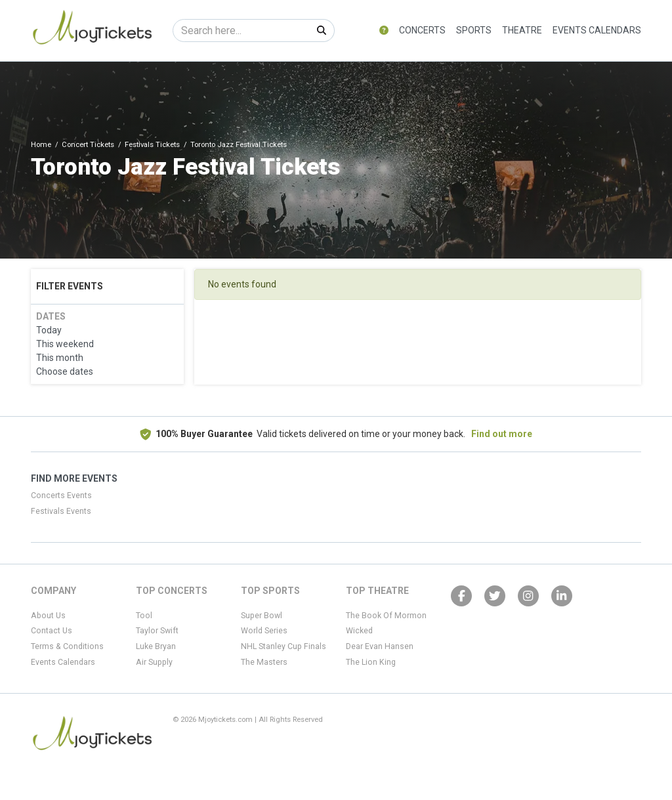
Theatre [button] (522, 30)
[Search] (241, 31)
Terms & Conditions (67, 646)
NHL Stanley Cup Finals (283, 646)
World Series (264, 631)
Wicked (359, 631)
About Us (48, 616)
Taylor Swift (157, 631)
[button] (384, 31)
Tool (144, 616)
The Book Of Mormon (386, 616)
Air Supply (154, 662)
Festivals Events (61, 511)
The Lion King (371, 662)
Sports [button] (474, 30)
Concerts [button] (422, 30)
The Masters (264, 662)
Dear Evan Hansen (380, 646)
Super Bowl (262, 616)
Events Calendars (597, 30)
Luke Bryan (156, 646)
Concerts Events (61, 495)
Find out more (502, 434)
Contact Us (52, 631)
